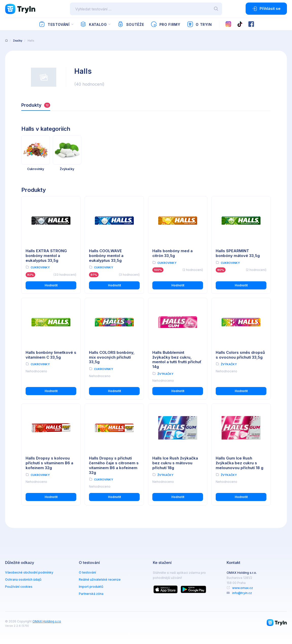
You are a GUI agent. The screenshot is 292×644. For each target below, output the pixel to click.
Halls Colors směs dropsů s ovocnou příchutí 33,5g (240, 355)
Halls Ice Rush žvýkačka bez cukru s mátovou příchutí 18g (175, 463)
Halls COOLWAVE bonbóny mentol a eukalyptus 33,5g (106, 256)
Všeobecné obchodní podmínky (29, 572)
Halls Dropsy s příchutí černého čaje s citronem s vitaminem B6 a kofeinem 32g (114, 465)
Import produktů (91, 587)
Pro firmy (165, 24)
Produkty (36, 105)
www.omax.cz (243, 588)
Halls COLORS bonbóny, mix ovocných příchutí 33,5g (112, 357)
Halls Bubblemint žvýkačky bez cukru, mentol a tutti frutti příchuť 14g (177, 360)
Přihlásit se (266, 9)
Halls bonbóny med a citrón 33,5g (172, 253)
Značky (18, 41)
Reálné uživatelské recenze (100, 579)
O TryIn (199, 24)
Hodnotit (51, 285)
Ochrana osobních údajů (23, 579)
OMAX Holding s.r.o (47, 621)
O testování (87, 572)
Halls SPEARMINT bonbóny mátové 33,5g (238, 253)
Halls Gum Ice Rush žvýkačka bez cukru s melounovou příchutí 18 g (240, 463)
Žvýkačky (165, 374)
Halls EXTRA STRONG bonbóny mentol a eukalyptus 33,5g (46, 256)
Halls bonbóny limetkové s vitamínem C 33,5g (51, 355)
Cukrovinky (40, 267)
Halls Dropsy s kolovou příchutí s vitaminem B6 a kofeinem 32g (49, 463)
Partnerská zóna (91, 594)
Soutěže (131, 24)
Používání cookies (19, 587)
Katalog (93, 24)
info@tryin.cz (242, 593)
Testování (54, 24)
